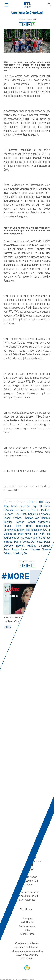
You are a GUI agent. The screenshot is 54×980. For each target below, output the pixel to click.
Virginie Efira (12, 526)
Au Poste (37, 542)
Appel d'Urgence (39, 522)
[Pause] (29, 707)
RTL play (44, 502)
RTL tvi (33, 502)
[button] (7, 5)
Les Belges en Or (36, 530)
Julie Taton (10, 506)
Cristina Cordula (13, 553)
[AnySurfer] (27, 967)
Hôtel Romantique (38, 526)
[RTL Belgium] (29, 5)
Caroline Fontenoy (39, 514)
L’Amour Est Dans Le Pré (19, 510)
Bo (25, 553)
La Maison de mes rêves (27, 532)
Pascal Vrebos (12, 518)
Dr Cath (45, 506)
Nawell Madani (26, 546)
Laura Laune (20, 549)
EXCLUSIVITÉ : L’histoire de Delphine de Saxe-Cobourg (25, 619)
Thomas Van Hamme (37, 518)
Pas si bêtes (22, 542)
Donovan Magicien (14, 530)
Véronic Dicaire (40, 549)
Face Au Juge (29, 506)
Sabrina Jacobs (14, 522)
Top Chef (21, 514)
